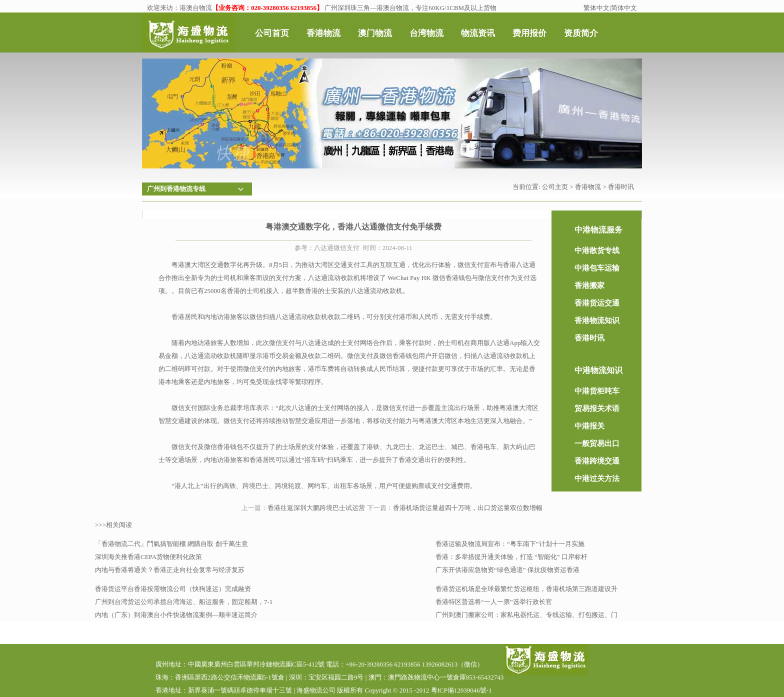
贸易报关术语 (597, 408)
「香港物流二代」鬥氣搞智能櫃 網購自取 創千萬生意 (171, 544)
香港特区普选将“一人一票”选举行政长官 (494, 602)
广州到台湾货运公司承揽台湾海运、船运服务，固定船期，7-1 (184, 602)
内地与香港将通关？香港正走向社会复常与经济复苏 (170, 570)
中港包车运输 (597, 268)
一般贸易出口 (597, 443)
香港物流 (588, 187)
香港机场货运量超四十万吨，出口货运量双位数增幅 (468, 508)
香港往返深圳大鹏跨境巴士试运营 (316, 508)
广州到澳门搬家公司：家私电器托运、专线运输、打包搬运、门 (526, 615)
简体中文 (624, 8)
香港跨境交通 (597, 461)
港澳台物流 (196, 8)
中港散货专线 (597, 250)
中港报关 (589, 426)
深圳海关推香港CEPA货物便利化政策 (148, 557)
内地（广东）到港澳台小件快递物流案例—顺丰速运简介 (176, 615)
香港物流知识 (597, 320)
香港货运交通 (597, 303)
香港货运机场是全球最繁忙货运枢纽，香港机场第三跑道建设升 (526, 589)
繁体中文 (596, 8)
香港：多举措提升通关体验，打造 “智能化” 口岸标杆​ (511, 557)
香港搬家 (589, 285)
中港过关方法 (597, 478)
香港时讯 (621, 187)
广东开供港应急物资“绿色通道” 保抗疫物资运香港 (507, 570)
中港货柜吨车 (597, 391)
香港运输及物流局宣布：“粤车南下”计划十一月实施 (510, 544)
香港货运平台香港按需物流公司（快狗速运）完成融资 (173, 589)
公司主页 (555, 187)
